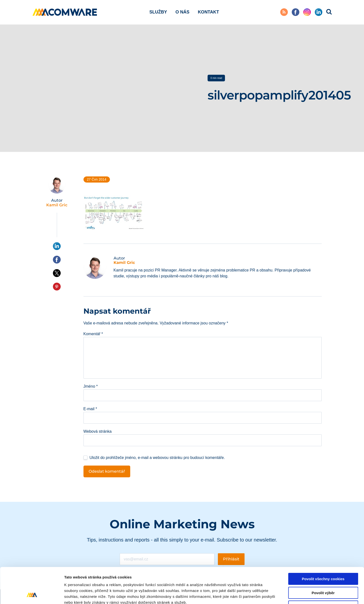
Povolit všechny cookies (323, 545)
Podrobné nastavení (263, 594)
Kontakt (208, 12)
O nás (182, 12)
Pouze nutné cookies (323, 573)
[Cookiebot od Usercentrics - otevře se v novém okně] (32, 594)
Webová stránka (98, 431)
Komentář (93, 334)
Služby (158, 12)
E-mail (90, 409)
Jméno (91, 386)
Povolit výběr (323, 559)
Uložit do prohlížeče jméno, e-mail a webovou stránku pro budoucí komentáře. (157, 458)
